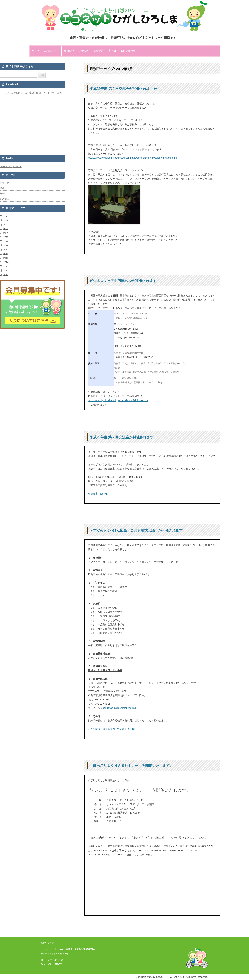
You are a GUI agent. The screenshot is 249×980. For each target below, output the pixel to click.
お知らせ (5, 183)
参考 (2, 188)
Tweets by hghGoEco (11, 166)
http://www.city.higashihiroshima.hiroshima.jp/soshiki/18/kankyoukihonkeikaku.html (132, 158)
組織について (52, 51)
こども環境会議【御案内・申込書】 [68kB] (111, 729)
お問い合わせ (128, 51)
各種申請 (98, 51)
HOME (36, 51)
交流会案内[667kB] (98, 494)
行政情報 (5, 199)
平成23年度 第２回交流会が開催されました (123, 89)
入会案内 (84, 51)
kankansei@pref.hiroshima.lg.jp (120, 708)
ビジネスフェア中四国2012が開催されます (123, 281)
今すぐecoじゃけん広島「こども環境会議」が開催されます (136, 530)
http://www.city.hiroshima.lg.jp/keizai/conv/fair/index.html (118, 400)
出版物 (112, 51)
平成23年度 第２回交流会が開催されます (122, 437)
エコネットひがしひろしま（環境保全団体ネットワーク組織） (32, 93)
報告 (2, 194)
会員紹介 (69, 51)
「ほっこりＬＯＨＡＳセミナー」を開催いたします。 (131, 766)
